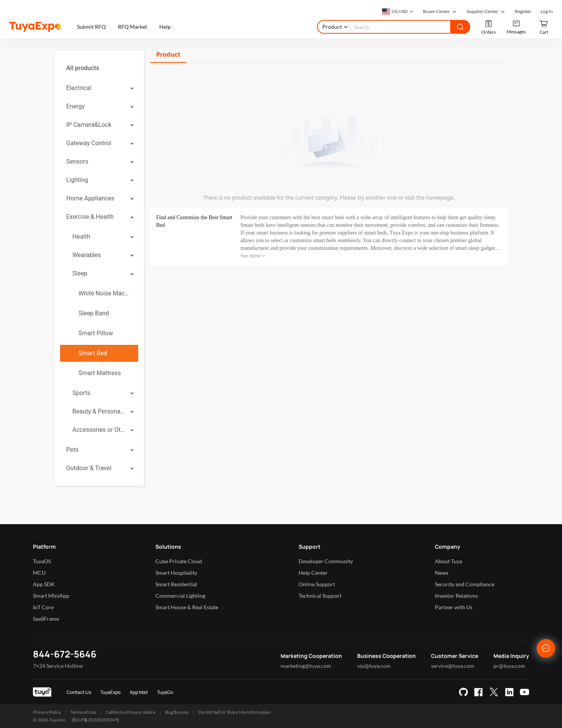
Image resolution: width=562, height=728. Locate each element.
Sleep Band (94, 313)
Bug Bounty (177, 712)
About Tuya (448, 561)
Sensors (77, 162)
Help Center (313, 573)
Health (81, 237)
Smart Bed (93, 353)
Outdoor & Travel (89, 468)
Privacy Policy (47, 712)
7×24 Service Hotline (58, 666)
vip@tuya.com (374, 666)
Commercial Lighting (180, 596)
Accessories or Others (99, 430)
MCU (39, 573)
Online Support (317, 584)
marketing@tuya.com (306, 666)
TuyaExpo (110, 692)
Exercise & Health (90, 217)
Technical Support (320, 596)
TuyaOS (42, 561)
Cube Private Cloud (179, 561)
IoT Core (43, 607)
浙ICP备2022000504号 (96, 720)
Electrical (79, 88)
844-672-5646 (65, 654)
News (442, 573)
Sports (81, 393)
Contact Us (79, 692)
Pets (72, 450)
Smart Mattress (100, 373)
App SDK (44, 584)
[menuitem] (99, 68)
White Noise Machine (105, 293)
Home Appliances (90, 198)
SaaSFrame (46, 619)
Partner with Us (454, 607)
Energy (75, 106)
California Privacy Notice (131, 712)
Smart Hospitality (176, 573)
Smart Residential (176, 584)
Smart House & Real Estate (187, 607)
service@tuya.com (453, 666)
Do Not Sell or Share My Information (234, 712)
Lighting (77, 180)
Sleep (80, 273)
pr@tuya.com (509, 666)
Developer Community (326, 561)
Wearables (87, 255)
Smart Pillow (96, 333)
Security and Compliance (465, 584)
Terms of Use (83, 712)
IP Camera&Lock (89, 125)
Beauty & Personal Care (99, 411)
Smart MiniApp (51, 596)
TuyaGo (165, 692)
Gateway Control (89, 143)
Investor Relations (456, 596)
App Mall (139, 692)
